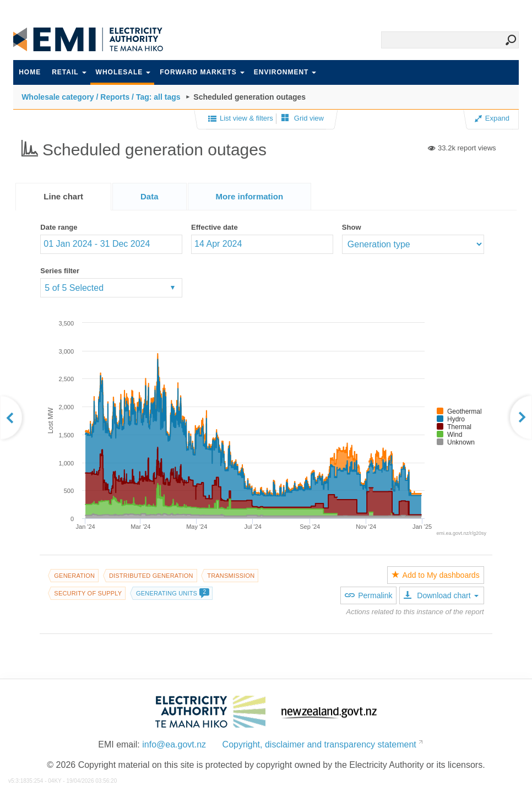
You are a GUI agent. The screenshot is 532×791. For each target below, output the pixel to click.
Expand (492, 118)
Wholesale (123, 72)
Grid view (303, 118)
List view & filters (241, 119)
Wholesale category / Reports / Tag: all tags (101, 97)
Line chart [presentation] (63, 196)
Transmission (231, 576)
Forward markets (202, 72)
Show (352, 227)
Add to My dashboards (436, 575)
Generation (74, 576)
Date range (59, 227)
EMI (96, 39)
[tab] (63, 197)
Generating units (172, 593)
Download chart (441, 595)
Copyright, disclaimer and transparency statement (319, 744)
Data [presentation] (150, 196)
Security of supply (88, 593)
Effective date (215, 227)
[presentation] (250, 197)
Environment (285, 72)
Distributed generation (151, 576)
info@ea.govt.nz (174, 744)
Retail (69, 72)
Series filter (60, 271)
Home (30, 72)
